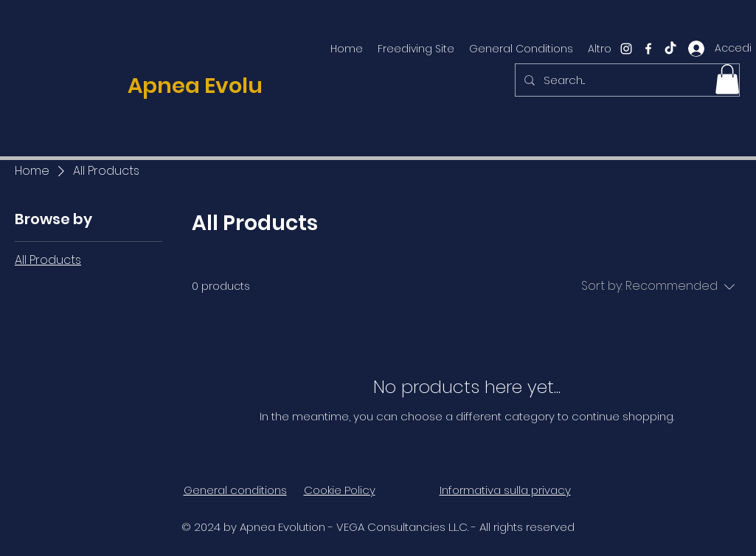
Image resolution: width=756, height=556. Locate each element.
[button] (727, 79)
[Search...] (626, 80)
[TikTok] (670, 49)
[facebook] (648, 49)
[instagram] (626, 49)
